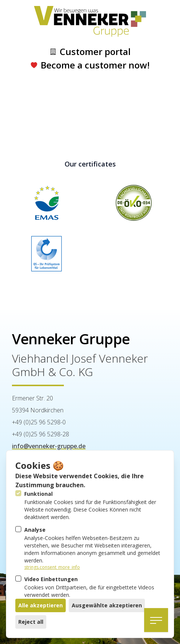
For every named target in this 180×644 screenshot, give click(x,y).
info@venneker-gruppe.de (49, 446)
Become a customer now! (90, 65)
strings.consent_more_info (52, 567)
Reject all (31, 622)
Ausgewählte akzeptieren (107, 605)
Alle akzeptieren (41, 605)
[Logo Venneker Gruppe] (90, 21)
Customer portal (90, 52)
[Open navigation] (156, 620)
